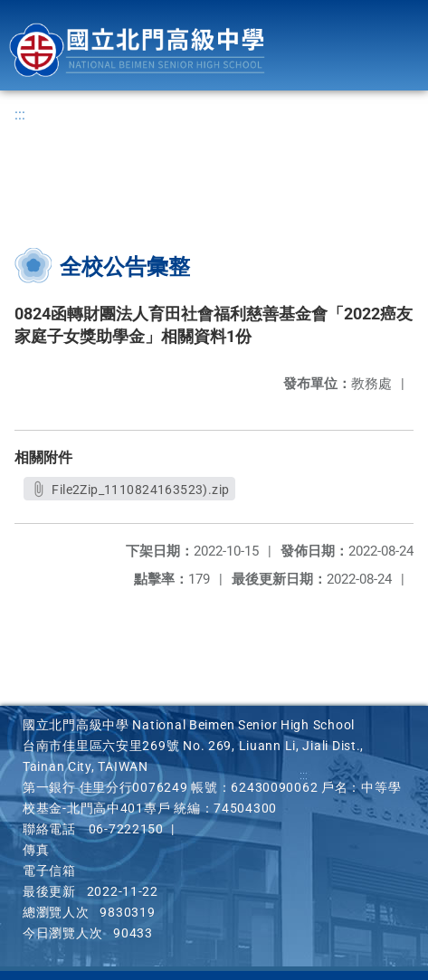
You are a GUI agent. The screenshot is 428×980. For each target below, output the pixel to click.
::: (20, 114)
